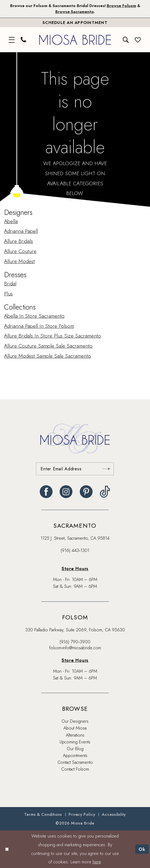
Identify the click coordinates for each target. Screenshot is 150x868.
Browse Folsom (121, 6)
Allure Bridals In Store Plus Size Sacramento (53, 336)
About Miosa (75, 728)
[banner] (75, 40)
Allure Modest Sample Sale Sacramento (48, 356)
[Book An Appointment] (75, 23)
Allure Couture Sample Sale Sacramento (48, 346)
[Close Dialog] (7, 849)
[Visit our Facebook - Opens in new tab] (46, 492)
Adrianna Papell (21, 231)
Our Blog (75, 749)
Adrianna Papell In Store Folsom (39, 326)
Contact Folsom (75, 769)
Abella (11, 221)
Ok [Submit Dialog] (142, 849)
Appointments (75, 756)
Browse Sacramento (74, 12)
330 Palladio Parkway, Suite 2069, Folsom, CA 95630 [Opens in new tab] (75, 630)
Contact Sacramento (75, 762)
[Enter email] (75, 469)
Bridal (10, 284)
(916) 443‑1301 (75, 550)
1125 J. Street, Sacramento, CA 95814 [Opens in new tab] (75, 538)
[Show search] (126, 40)
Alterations (75, 735)
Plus (8, 294)
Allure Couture (20, 251)
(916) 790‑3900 (75, 642)
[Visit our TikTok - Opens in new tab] (105, 492)
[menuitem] (12, 40)
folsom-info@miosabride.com (75, 648)
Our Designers (75, 721)
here (97, 862)
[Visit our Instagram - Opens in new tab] (66, 492)
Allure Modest (19, 261)
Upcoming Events (75, 742)
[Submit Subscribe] (106, 469)
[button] (12, 40)
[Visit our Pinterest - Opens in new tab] (86, 492)
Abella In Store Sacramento (34, 316)
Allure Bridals (19, 241)
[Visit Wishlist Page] (138, 40)
